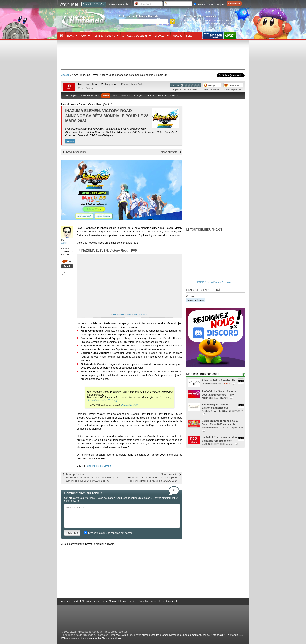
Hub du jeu (71, 95)
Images (138, 95)
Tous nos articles (112, 638)
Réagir (67, 266)
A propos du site (70, 601)
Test (115, 95)
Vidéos (150, 95)
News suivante (169, 152)
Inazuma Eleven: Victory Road (98, 84)
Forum (190, 36)
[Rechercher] (144, 21)
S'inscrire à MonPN (94, 4)
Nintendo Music (222, 20)
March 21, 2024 (129, 405)
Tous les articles (90, 95)
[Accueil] (61, 36)
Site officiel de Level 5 (99, 466)
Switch (142, 84)
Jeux (84, 36)
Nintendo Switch (196, 300)
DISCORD (177, 36)
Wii (63, 638)
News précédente (76, 152)
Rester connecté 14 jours (210, 5)
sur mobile (95, 638)
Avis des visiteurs (168, 95)
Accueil (65, 75)
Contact (113, 601)
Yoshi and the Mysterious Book (215, 23)
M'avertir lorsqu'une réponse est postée (108, 533)
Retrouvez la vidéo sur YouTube (130, 315)
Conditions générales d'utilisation (157, 601)
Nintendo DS (235, 635)
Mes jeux (213, 85)
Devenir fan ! (235, 85)
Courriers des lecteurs (94, 601)
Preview (126, 95)
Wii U (206, 635)
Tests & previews (104, 36)
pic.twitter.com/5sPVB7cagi (102, 400)
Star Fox (208, 20)
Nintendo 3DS (218, 635)
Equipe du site (128, 601)
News (70, 36)
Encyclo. (160, 36)
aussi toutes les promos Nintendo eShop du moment (171, 635)
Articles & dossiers (135, 36)
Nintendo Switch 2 (193, 20)
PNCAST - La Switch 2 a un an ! (215, 282)
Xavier (64, 243)
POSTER (72, 533)
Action (89, 88)
